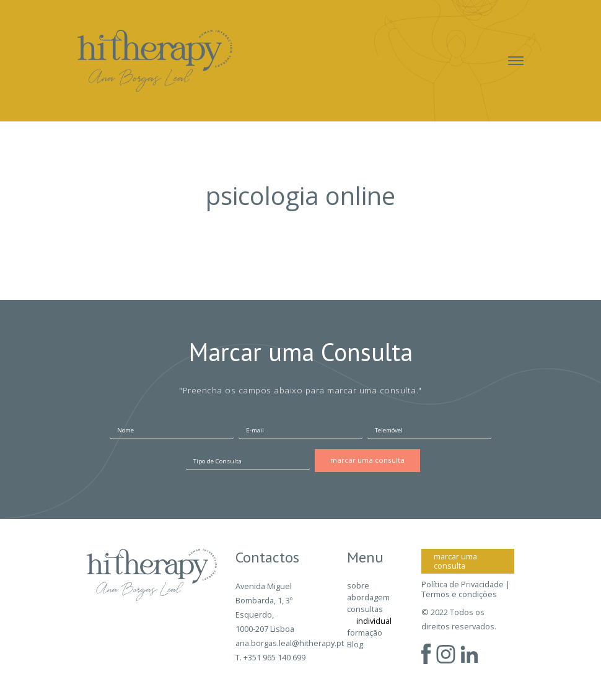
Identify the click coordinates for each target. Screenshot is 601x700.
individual (374, 621)
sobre (358, 585)
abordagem (368, 597)
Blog (355, 644)
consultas (365, 609)
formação (365, 632)
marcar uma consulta (455, 561)
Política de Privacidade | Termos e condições (466, 589)
